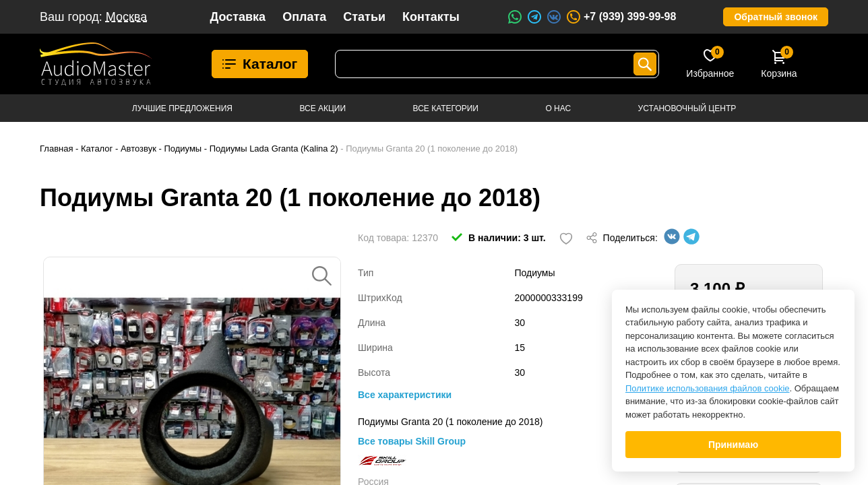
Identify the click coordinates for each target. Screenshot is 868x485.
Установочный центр (687, 108)
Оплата (304, 17)
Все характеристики (405, 395)
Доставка (238, 17)
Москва (126, 17)
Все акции (322, 108)
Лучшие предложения (182, 108)
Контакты (431, 17)
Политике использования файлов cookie (708, 388)
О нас (558, 108)
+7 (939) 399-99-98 (621, 17)
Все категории (446, 108)
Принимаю (733, 445)
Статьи (364, 17)
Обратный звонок (776, 17)
